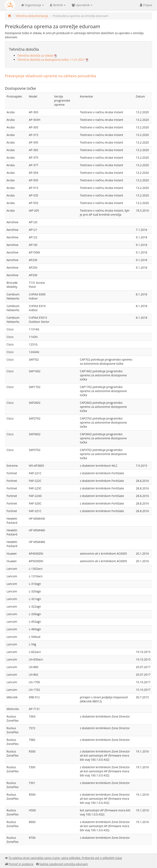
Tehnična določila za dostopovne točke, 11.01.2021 (51, 60)
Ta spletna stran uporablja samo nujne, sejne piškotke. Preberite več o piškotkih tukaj (65, 858)
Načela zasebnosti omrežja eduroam (64, 864)
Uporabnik (82, 5)
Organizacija (33, 5)
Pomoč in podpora (21, 864)
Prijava (146, 5)
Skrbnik (58, 5)
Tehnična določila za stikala (35, 56)
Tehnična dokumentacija (32, 16)
